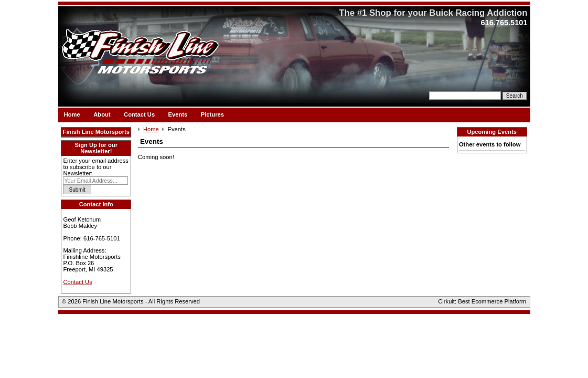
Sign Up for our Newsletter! (96, 148)
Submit (77, 190)
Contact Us (139, 114)
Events (178, 114)
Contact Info (96, 204)
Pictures (212, 114)
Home (72, 114)
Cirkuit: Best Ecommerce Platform (482, 301)
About (102, 114)
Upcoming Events (492, 132)
